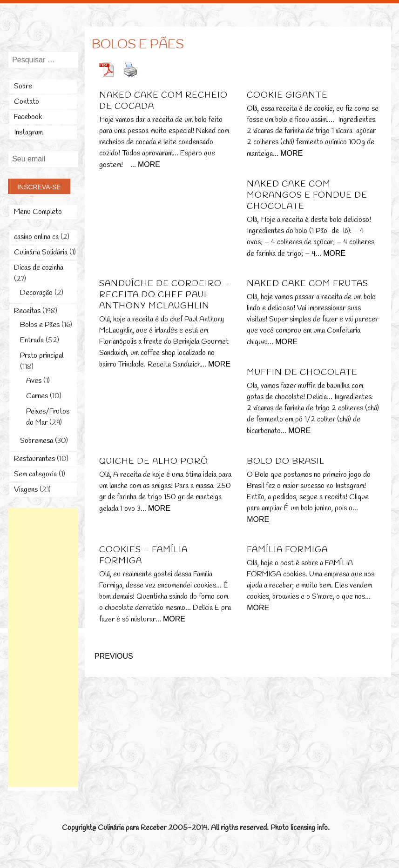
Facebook (28, 117)
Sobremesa (37, 441)
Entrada (32, 340)
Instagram (28, 132)
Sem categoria (35, 474)
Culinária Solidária (41, 252)
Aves (34, 381)
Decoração (36, 293)
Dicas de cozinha (39, 268)
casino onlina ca (36, 237)
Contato (27, 102)
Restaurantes (34, 459)
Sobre (23, 86)
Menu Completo (38, 212)
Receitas (27, 311)
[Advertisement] (45, 648)
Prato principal (42, 356)
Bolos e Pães (40, 325)
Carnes (37, 396)
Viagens (26, 490)
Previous (114, 656)
